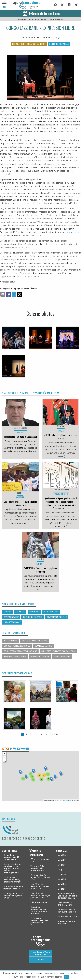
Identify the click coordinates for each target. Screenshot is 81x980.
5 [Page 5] (38, 734)
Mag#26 (62, 874)
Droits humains (51, 612)
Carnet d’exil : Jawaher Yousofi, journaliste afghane (12, 880)
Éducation (34, 612)
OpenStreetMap (67, 800)
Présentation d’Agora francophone (40, 953)
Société (8, 612)
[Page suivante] (46, 734)
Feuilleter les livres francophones (58, 651)
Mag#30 (62, 855)
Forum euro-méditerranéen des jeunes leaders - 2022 (39, 921)
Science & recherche (33, 617)
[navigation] (4, 5)
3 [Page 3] (30, 734)
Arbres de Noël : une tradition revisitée (13, 888)
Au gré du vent (11, 641)
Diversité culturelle (59, 44)
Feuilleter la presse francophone (20, 651)
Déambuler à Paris (43, 646)
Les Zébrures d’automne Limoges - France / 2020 (40, 886)
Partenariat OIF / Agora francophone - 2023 (32, 19)
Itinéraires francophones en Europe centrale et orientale (39, 910)
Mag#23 (62, 889)
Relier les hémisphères (15, 656)
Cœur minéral (74, 232)
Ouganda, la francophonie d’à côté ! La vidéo (11, 857)
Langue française (12, 622)
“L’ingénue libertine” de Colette (67, 922)
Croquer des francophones (17, 646)
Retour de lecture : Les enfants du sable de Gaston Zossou (67, 896)
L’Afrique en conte (39, 902)
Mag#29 (62, 860)
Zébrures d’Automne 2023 (40, 860)
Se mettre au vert (62, 656)
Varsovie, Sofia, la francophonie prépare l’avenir (39, 868)
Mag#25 (62, 879)
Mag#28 (62, 865)
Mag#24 (62, 884)
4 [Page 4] (34, 734)
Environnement (11, 617)
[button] (33, 771)
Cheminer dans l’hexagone (35, 641)
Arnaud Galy (53, 37)
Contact (40, 960)
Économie (20, 612)
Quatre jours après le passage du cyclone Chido (13, 896)
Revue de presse (10, 851)
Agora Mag (61, 851)
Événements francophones (36, 853)
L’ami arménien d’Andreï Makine (65, 904)
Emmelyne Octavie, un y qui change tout (67, 911)
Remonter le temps (40, 656)
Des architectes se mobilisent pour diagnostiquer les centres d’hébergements (12, 868)
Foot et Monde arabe (67, 917)
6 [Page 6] (42, 734)
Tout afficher (54, 734)
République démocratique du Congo (29, 44)
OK (67, 977)
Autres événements (57, 19)
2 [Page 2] (27, 734)
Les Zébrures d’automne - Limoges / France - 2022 (40, 895)
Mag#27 (62, 870)
